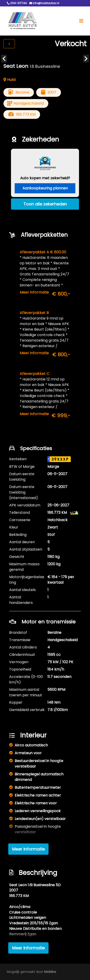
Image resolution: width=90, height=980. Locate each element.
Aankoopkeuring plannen (45, 188)
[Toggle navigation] (81, 21)
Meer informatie (34, 292)
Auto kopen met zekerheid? (45, 178)
